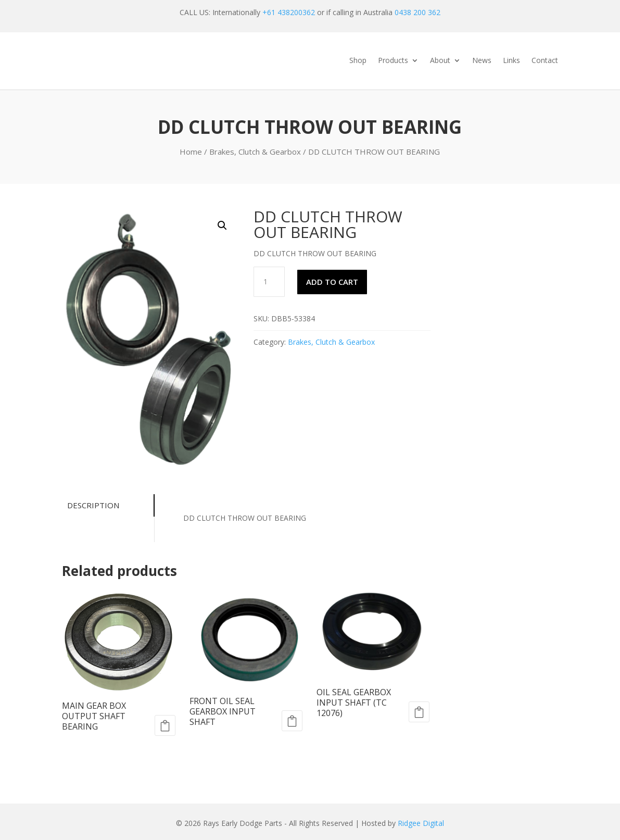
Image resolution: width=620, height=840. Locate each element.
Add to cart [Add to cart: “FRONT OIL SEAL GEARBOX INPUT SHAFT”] (292, 721)
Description (91, 505)
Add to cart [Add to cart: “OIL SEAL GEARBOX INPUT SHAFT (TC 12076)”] (419, 712)
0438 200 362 (417, 12)
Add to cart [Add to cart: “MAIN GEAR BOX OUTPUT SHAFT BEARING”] (165, 725)
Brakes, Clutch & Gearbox (255, 152)
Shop (358, 61)
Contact (545, 61)
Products (393, 61)
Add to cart (332, 282)
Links (511, 61)
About (440, 61)
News (482, 61)
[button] (222, 225)
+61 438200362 (289, 12)
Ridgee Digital (421, 823)
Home (191, 152)
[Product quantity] (269, 282)
